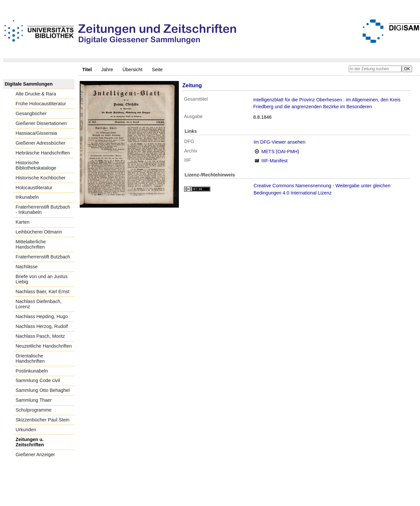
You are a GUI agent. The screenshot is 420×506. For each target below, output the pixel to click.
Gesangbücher (31, 113)
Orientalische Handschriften (30, 358)
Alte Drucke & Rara (36, 94)
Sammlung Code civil (38, 380)
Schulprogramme (34, 410)
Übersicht (132, 70)
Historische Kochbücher (41, 178)
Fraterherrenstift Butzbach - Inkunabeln (43, 210)
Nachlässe (27, 267)
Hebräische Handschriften (43, 153)
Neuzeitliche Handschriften (44, 346)
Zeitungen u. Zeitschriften (30, 442)
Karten (23, 222)
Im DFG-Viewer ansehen (280, 142)
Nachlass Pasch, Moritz (40, 336)
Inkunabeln (27, 197)
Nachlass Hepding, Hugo (42, 316)
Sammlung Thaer (34, 400)
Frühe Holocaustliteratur (41, 104)
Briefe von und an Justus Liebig (42, 279)
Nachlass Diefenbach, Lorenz (39, 304)
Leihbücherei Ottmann (39, 232)
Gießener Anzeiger (35, 455)
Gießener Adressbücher (41, 143)
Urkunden (26, 430)
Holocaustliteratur (34, 188)
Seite (157, 70)
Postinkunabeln (32, 371)
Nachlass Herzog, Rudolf (42, 326)
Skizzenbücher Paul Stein (43, 420)
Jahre (107, 70)
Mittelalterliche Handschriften (31, 244)
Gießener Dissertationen (41, 123)
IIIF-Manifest (275, 161)
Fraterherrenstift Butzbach (43, 257)
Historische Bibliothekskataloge (36, 165)
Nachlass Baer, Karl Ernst (43, 292)
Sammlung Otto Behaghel (43, 390)
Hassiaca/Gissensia (36, 133)
